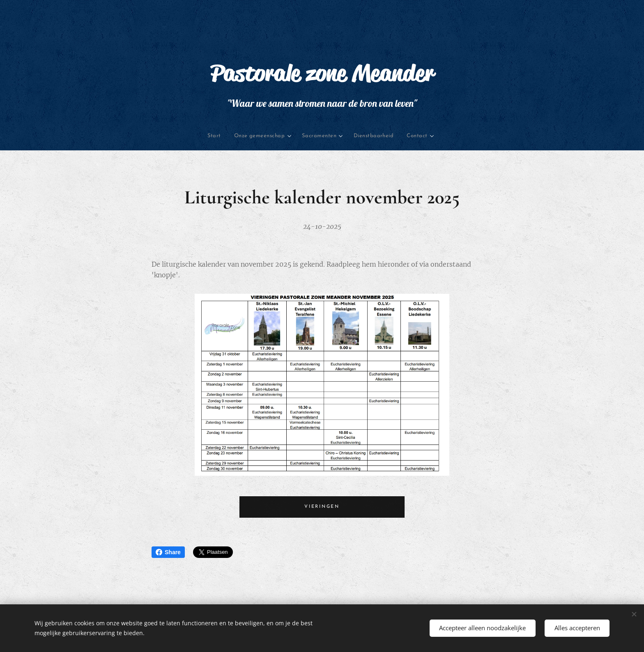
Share (168, 552)
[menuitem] (183, 136)
